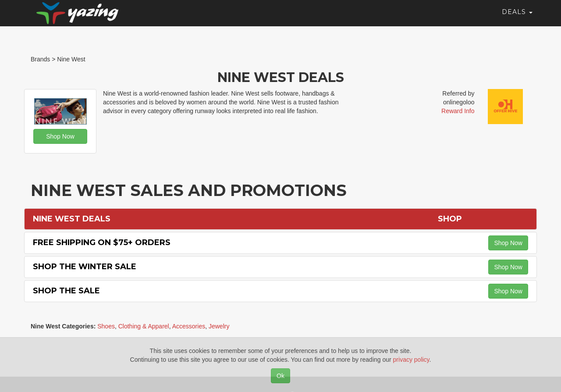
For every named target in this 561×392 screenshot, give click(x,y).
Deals (517, 20)
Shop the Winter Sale (85, 267)
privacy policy (411, 360)
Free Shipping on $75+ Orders (102, 242)
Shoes (106, 326)
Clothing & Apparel (144, 326)
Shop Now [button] (60, 136)
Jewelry (219, 326)
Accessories (189, 326)
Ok (280, 376)
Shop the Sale (66, 291)
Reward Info (458, 111)
